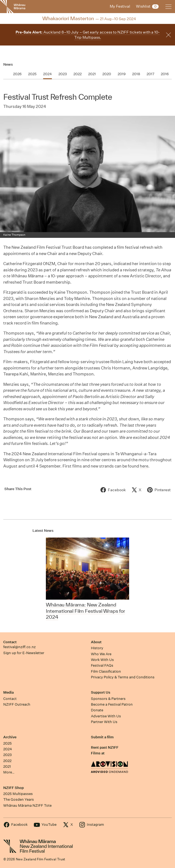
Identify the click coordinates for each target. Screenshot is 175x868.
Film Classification (106, 671)
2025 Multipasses (18, 794)
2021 (7, 767)
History (97, 648)
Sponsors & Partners (108, 699)
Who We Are (101, 654)
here (144, 466)
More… (9, 772)
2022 (7, 761)
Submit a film (102, 737)
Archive (10, 737)
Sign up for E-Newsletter (24, 653)
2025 (8, 743)
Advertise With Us (106, 716)
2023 (8, 755)
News (8, 64)
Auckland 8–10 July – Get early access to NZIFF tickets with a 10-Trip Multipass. (88, 35)
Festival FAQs (102, 665)
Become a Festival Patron (112, 704)
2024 (8, 749)
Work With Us (102, 660)
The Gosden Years (19, 799)
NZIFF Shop (14, 788)
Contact (10, 642)
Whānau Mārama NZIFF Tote (27, 805)
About (96, 642)
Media (8, 692)
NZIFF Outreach (17, 704)
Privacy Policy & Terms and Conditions (123, 677)
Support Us (101, 692)
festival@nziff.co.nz (20, 647)
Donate (97, 710)
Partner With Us (104, 722)
